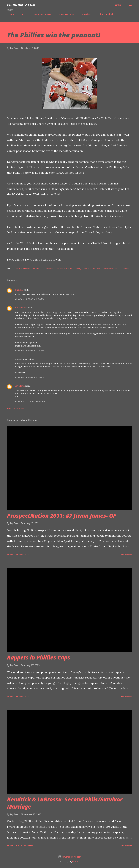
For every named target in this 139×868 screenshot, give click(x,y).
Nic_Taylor (76, 862)
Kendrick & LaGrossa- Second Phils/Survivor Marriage (65, 803)
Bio (22, 14)
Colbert (36, 269)
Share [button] (126, 269)
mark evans (21, 308)
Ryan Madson (110, 269)
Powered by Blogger (69, 857)
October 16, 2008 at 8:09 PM (30, 377)
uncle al (19, 290)
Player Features (65, 14)
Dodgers (61, 269)
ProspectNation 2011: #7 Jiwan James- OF (62, 516)
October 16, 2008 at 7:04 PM (30, 350)
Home (10, 14)
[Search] (119, 5)
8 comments (22, 554)
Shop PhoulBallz (105, 14)
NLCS (99, 269)
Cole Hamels (48, 269)
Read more (126, 554)
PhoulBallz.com (21, 5)
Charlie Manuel (23, 269)
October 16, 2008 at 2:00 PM (30, 299)
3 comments (22, 696)
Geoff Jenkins (73, 269)
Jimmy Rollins (89, 269)
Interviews (85, 14)
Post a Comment (16, 408)
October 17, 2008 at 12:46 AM (30, 401)
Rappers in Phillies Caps (39, 657)
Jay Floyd (20, 386)
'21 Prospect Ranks (40, 14)
